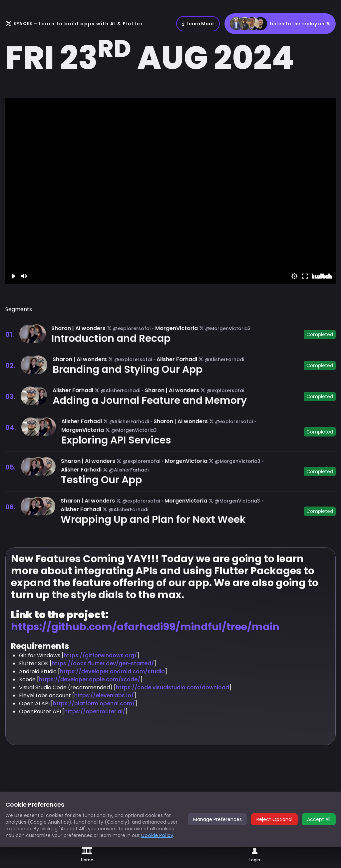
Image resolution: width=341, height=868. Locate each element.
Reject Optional (274, 819)
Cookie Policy (157, 835)
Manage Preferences (217, 819)
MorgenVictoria (176, 328)
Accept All (319, 819)
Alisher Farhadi (177, 359)
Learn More (198, 24)
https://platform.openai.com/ (94, 703)
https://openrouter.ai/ (95, 711)
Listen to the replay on (280, 24)
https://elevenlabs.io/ (104, 695)
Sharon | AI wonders (78, 328)
